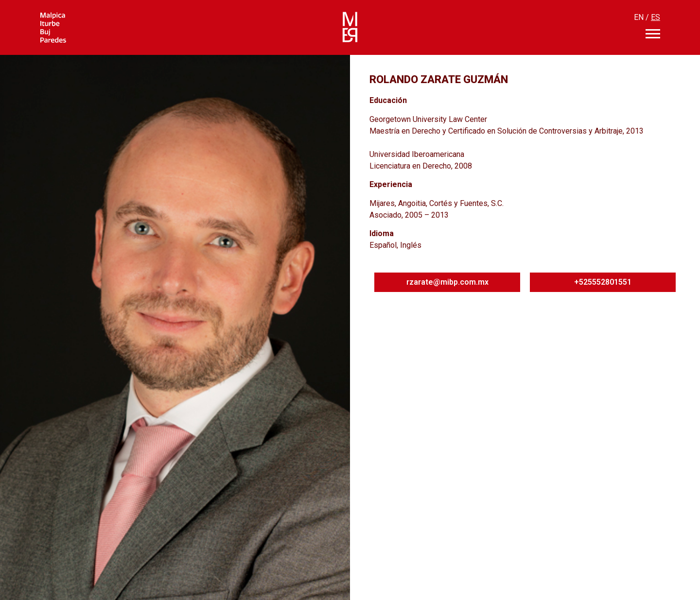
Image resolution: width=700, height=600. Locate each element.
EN (639, 17)
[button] (447, 282)
